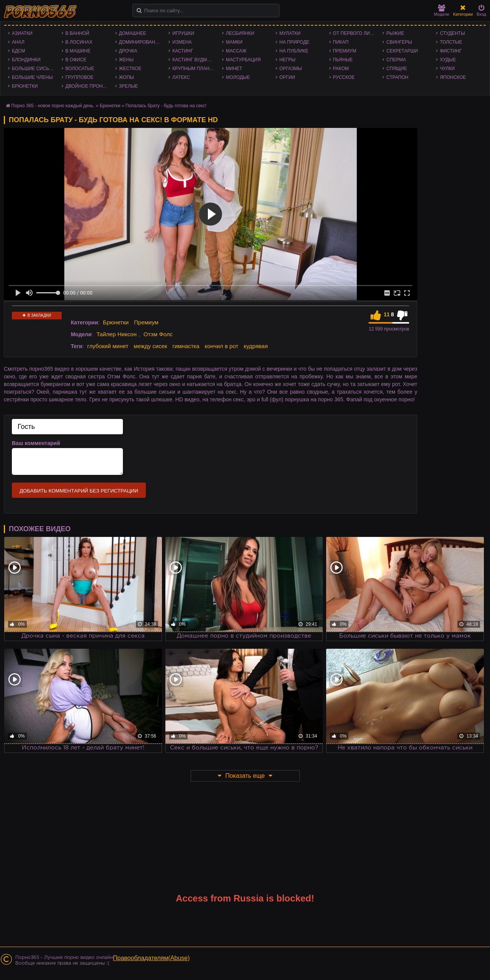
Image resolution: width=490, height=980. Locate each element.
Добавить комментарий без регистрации (79, 491)
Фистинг (451, 51)
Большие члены (32, 77)
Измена (182, 42)
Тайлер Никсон (117, 334)
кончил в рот (222, 346)
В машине (78, 51)
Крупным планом (194, 69)
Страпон (397, 77)
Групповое (79, 77)
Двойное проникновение (88, 86)
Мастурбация (243, 60)
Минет (234, 69)
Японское (453, 77)
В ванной (77, 33)
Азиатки (22, 33)
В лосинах (79, 42)
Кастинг (183, 51)
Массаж (236, 51)
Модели (442, 11)
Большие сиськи (33, 69)
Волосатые (80, 69)
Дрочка (128, 51)
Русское (344, 77)
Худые (448, 60)
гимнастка (186, 346)
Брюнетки (25, 86)
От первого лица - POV (356, 33)
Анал (18, 42)
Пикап (341, 42)
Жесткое (130, 69)
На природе (294, 42)
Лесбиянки (240, 33)
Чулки (447, 69)
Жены (126, 60)
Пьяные (343, 60)
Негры (287, 60)
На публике (294, 51)
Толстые (451, 42)
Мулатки (290, 33)
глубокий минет (108, 346)
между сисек (150, 346)
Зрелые (129, 86)
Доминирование (140, 42)
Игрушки (183, 33)
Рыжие (395, 33)
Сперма (396, 60)
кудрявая (256, 346)
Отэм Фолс (158, 334)
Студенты (452, 33)
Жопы (127, 77)
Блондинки (26, 60)
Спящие (397, 69)
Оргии (287, 77)
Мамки (234, 42)
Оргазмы (291, 69)
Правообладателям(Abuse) (151, 958)
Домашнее (133, 33)
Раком (341, 69)
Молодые (238, 77)
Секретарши (402, 51)
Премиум (345, 51)
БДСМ (19, 51)
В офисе (76, 60)
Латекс (181, 77)
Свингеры (399, 42)
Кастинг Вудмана (194, 60)
